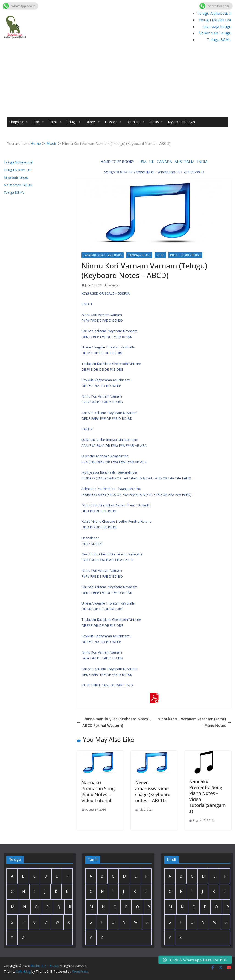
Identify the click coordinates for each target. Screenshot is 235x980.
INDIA (202, 162)
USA (143, 162)
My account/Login (181, 122)
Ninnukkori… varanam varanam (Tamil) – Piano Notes (194, 722)
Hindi (38, 122)
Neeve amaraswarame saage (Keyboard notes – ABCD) (153, 791)
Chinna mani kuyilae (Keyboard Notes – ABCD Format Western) (114, 722)
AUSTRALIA (185, 162)
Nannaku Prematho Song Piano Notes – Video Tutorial (98, 791)
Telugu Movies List (215, 20)
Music (160, 255)
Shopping (19, 122)
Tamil (55, 122)
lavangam (114, 285)
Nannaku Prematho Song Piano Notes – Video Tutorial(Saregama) (207, 796)
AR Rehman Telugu (215, 33)
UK (152, 162)
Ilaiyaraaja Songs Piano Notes (103, 255)
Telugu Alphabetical (214, 13)
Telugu (74, 122)
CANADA (164, 162)
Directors (136, 122)
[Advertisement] (117, 83)
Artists (156, 122)
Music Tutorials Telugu (185, 255)
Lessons (113, 122)
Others (93, 122)
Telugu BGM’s (219, 40)
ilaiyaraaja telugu (217, 27)
